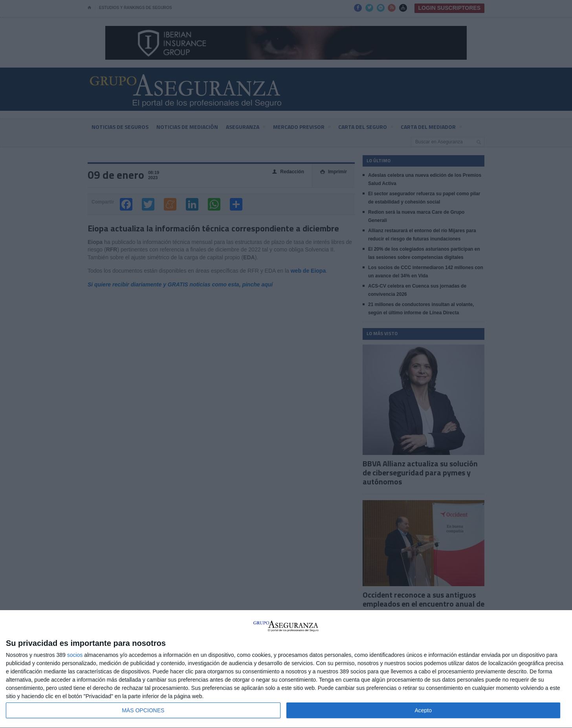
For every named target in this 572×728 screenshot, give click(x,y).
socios (75, 655)
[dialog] (286, 669)
